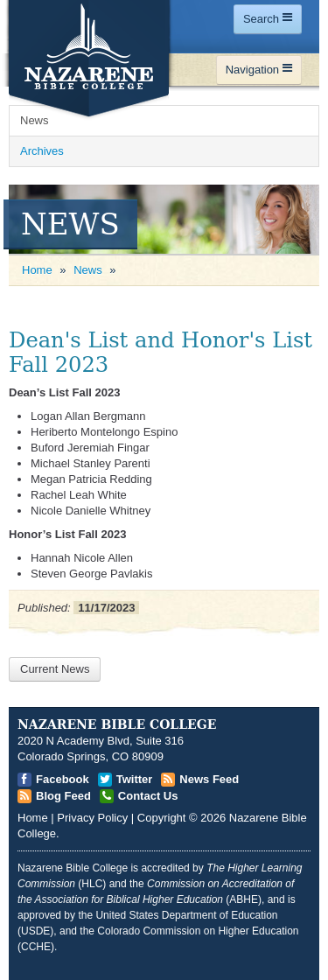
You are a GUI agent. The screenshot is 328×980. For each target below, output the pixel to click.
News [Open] (35, 120)
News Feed (209, 779)
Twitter (135, 779)
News (88, 270)
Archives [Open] (42, 151)
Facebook (63, 779)
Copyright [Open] (162, 818)
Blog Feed (63, 796)
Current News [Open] (55, 669)
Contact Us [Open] (148, 796)
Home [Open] (37, 270)
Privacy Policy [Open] (92, 818)
